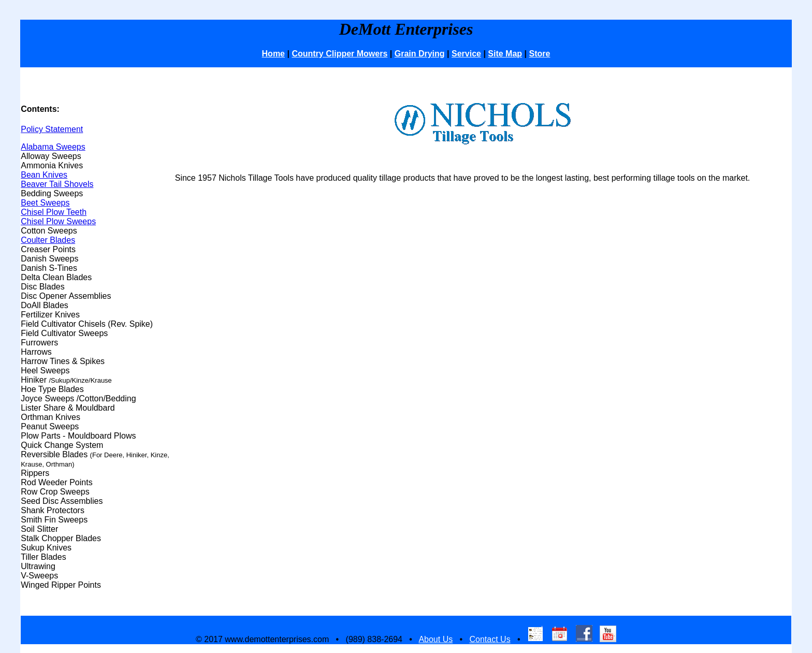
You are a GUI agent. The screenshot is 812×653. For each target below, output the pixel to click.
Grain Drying (420, 54)
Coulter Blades (48, 240)
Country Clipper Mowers (339, 54)
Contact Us (490, 639)
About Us (436, 639)
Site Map (505, 54)
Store (540, 54)
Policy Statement (52, 129)
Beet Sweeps (45, 203)
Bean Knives (44, 175)
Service (466, 54)
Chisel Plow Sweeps (58, 221)
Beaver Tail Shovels (57, 184)
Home (273, 54)
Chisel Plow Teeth (54, 212)
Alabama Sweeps (53, 147)
